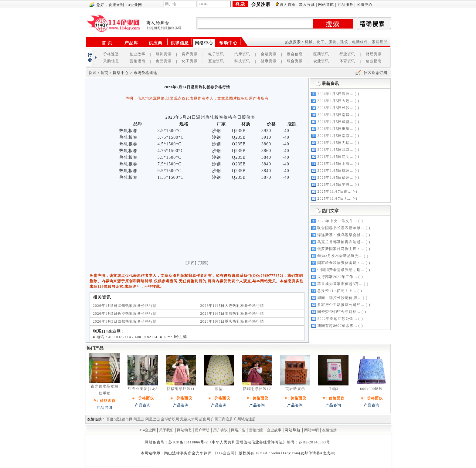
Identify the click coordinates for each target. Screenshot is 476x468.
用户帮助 (202, 430)
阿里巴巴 (153, 419)
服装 (332, 42)
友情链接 (329, 430)
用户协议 (220, 430)
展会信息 (295, 54)
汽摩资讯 (242, 54)
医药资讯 (321, 54)
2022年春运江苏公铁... (337, 319)
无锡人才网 (189, 419)
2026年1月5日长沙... (335, 108)
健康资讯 (269, 61)
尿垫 (219, 389)
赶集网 (205, 419)
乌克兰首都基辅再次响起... (341, 242)
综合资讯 (295, 61)
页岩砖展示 (295, 389)
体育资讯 (347, 61)
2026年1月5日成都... (335, 122)
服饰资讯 (164, 54)
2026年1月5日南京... (335, 136)
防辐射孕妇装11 (181, 389)
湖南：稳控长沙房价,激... (339, 298)
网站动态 (184, 430)
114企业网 (148, 430)
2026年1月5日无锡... (335, 143)
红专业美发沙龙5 (143, 389)
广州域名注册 (245, 419)
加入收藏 (307, 5)
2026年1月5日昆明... (335, 157)
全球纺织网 (170, 419)
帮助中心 (228, 43)
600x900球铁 (371, 389)
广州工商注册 (222, 419)
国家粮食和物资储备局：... (341, 263)
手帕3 (333, 389)
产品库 (131, 43)
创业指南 (374, 61)
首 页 (107, 43)
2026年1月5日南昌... (335, 115)
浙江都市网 (124, 419)
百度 (110, 419)
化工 (321, 42)
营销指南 (138, 61)
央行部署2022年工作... (337, 277)
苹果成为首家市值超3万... (340, 284)
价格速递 (111, 54)
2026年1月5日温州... (335, 94)
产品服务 (345, 5)
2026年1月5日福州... (335, 178)
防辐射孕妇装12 (257, 389)
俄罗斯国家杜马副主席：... (341, 249)
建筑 (344, 42)
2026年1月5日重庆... (335, 129)
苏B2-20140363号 (314, 442)
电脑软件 (360, 42)
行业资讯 (347, 54)
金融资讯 (269, 54)
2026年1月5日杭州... (335, 171)
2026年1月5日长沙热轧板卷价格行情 (125, 314)
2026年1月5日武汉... (335, 150)
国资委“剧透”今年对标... (339, 312)
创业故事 (138, 54)
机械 (309, 42)
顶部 (203, 263)
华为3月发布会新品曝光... (340, 256)
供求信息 (180, 43)
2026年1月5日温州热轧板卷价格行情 (125, 306)
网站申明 (311, 430)
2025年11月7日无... (334, 198)
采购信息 (111, 61)
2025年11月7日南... (334, 192)
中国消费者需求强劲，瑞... (341, 270)
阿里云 (139, 419)
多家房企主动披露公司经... (341, 305)
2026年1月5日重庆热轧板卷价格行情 (232, 321)
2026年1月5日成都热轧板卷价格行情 (125, 321)
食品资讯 (164, 61)
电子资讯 (216, 54)
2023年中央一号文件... (337, 221)
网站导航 (326, 5)
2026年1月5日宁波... (335, 185)
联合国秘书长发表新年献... (341, 228)
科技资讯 (242, 61)
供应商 (156, 43)
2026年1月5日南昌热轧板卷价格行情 (232, 314)
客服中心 (365, 5)
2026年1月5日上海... (335, 164)
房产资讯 (190, 54)
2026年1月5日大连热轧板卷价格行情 (232, 306)
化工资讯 (190, 61)
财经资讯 (374, 54)
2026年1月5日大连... (335, 101)
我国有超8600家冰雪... (337, 326)
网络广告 (238, 430)
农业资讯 (321, 61)
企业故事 (274, 430)
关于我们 (166, 430)
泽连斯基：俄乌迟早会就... (341, 235)
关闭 (191, 263)
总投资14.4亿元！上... (337, 291)
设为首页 (288, 5)
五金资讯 (216, 61)
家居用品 (380, 42)
